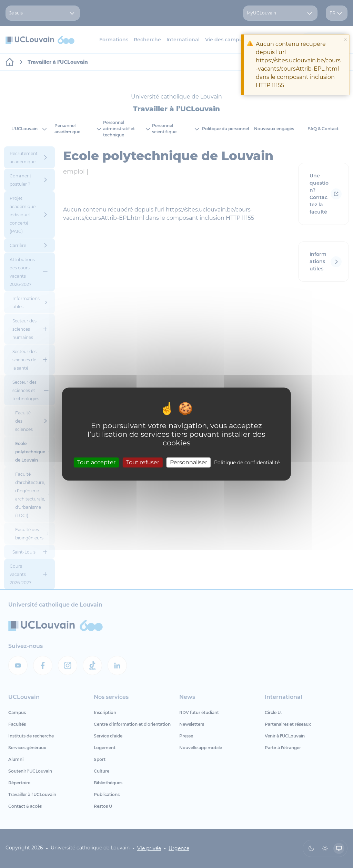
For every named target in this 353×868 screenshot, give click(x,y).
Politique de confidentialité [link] (247, 463)
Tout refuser (143, 462)
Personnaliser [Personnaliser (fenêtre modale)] (189, 462)
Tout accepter (96, 462)
